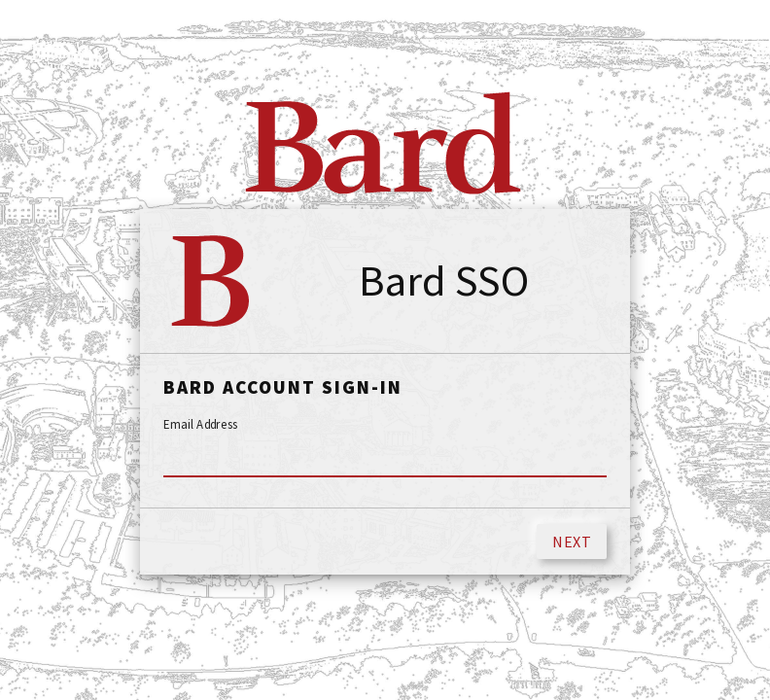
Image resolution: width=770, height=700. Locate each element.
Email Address (201, 425)
